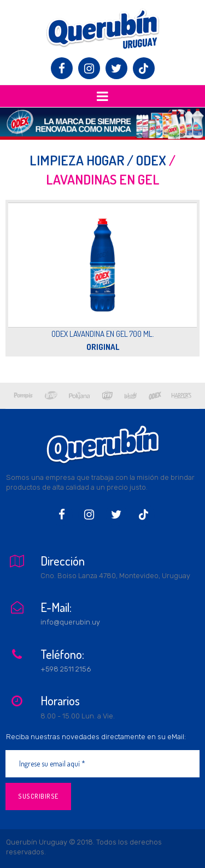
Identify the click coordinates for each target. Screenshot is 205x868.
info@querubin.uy (70, 622)
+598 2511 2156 (66, 669)
